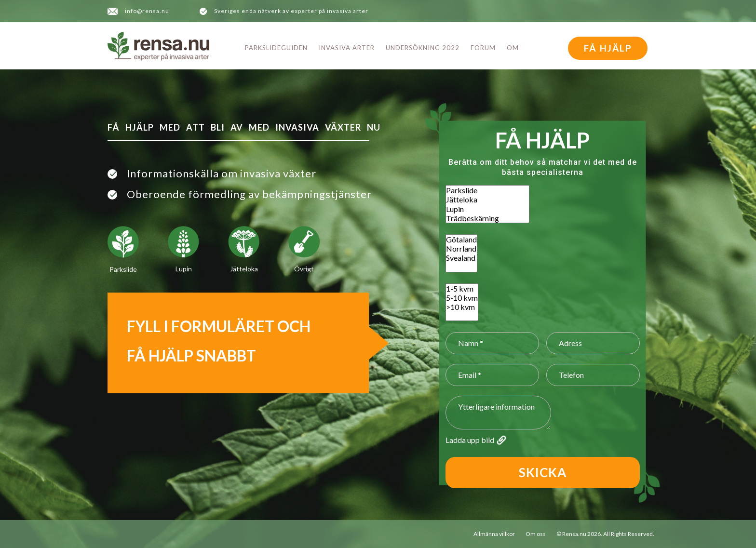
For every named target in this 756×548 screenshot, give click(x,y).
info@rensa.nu (147, 11)
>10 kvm (462, 307)
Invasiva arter (347, 48)
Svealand (461, 258)
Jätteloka (487, 199)
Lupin (487, 209)
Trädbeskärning (487, 218)
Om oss (536, 534)
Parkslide (487, 190)
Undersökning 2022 (423, 48)
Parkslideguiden (276, 48)
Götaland (461, 239)
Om (513, 48)
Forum (483, 48)
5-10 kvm (462, 298)
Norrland (461, 248)
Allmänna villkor (494, 534)
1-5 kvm (462, 288)
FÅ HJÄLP (608, 48)
